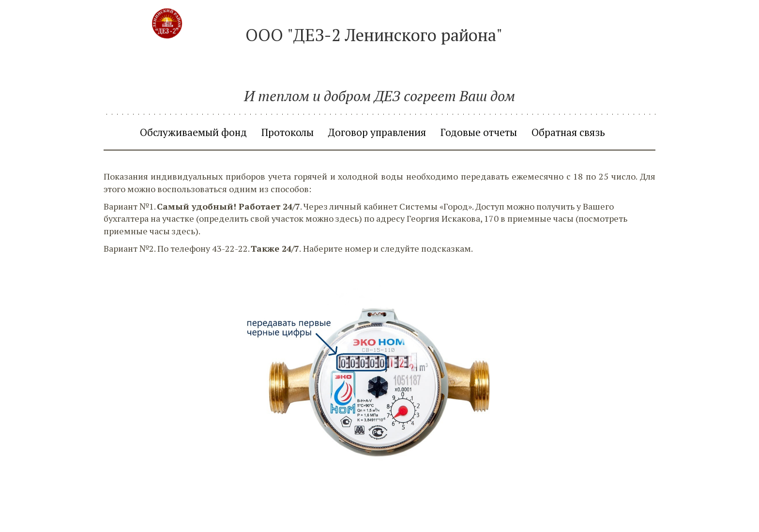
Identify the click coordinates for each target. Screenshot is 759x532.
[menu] (379, 132)
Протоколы (288, 132)
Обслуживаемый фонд (193, 132)
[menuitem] (193, 132)
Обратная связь (568, 132)
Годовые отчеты (479, 132)
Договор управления (377, 132)
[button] (620, 132)
